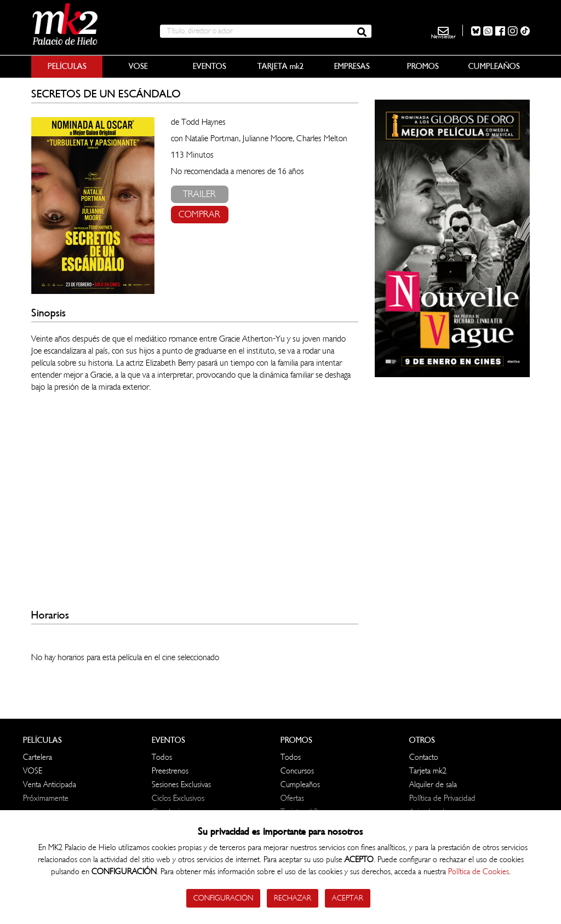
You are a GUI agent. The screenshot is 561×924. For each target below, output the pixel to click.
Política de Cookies (479, 872)
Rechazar (293, 898)
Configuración (223, 898)
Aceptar (348, 898)
